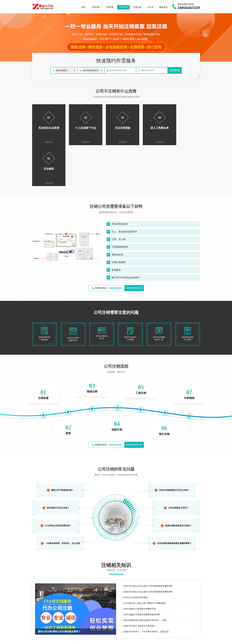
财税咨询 (120, 628)
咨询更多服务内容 (134, 247)
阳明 (62, 639)
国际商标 (77, 621)
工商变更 (109, 7)
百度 (34, 623)
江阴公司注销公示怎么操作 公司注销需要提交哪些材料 (148, 545)
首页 (83, 7)
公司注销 (163, 625)
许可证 (150, 7)
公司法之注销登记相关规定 (135, 557)
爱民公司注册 (42, 623)
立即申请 (175, 71)
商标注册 (77, 618)
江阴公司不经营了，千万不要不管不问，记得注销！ (147, 591)
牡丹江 (47, 639)
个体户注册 (61, 623)
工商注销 (123, 7)
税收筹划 (120, 631)
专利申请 (77, 628)
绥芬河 (91, 639)
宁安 (106, 639)
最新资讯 (163, 7)
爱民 (69, 639)
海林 (99, 639)
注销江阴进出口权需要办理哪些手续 (139, 568)
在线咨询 (47, 142)
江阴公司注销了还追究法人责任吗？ (139, 585)
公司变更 (163, 621)
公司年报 (163, 631)
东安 (55, 639)
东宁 (120, 639)
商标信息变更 (79, 625)
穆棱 (113, 639)
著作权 (76, 631)
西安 (76, 639)
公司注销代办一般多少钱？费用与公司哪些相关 (145, 562)
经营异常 (163, 628)
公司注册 (163, 618)
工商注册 (95, 7)
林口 (83, 639)
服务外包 (120, 621)
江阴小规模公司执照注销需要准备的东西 (141, 574)
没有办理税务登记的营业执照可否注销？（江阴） (146, 579)
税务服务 (120, 625)
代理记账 (137, 7)
